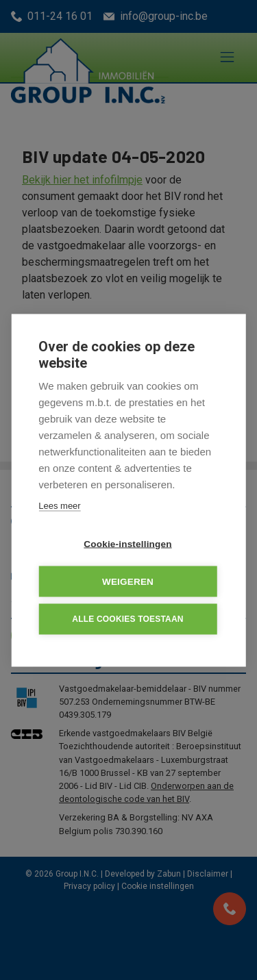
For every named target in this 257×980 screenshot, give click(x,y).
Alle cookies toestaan (127, 618)
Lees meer (59, 505)
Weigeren (128, 581)
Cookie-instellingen (127, 543)
